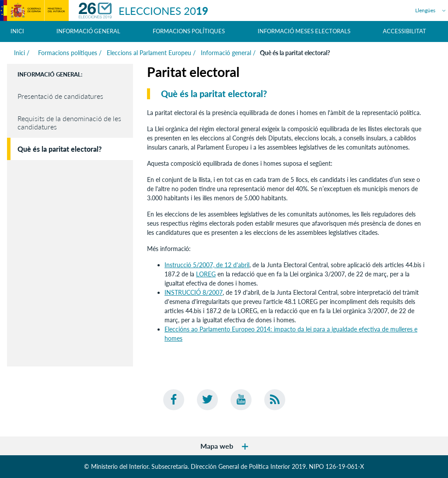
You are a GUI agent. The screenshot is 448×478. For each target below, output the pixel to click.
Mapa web (224, 446)
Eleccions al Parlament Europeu (149, 53)
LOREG (206, 274)
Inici (17, 31)
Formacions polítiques (67, 53)
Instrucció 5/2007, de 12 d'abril (207, 265)
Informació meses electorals (304, 31)
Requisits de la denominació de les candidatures (69, 122)
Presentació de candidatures (60, 96)
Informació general (226, 53)
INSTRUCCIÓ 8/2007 (194, 292)
